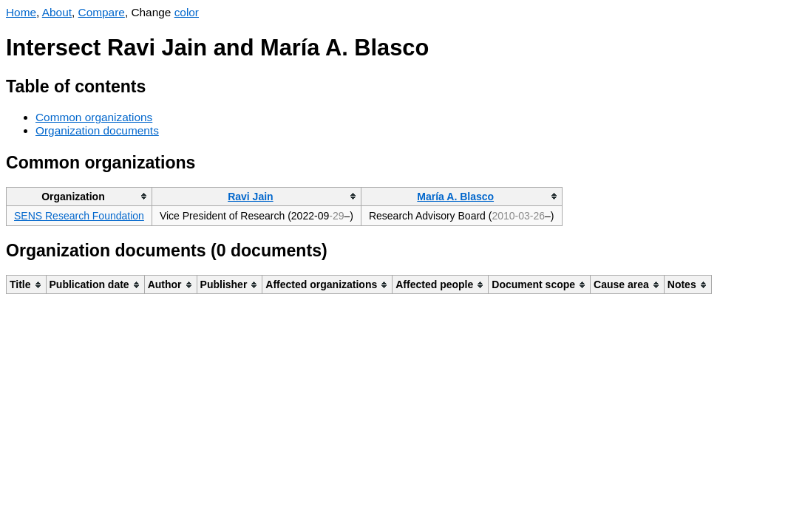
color (187, 12)
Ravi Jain (250, 197)
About (57, 12)
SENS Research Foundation (79, 216)
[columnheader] (79, 196)
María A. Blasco (455, 197)
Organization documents (97, 130)
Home (21, 12)
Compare (102, 12)
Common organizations (94, 117)
